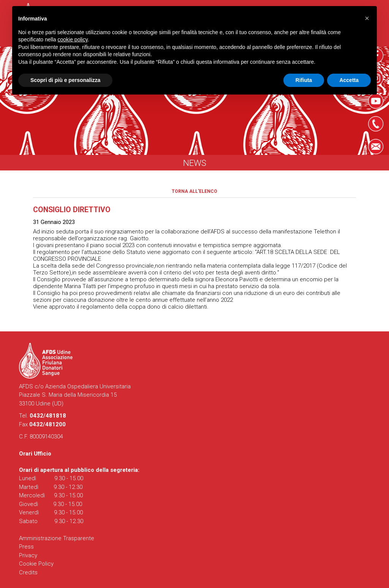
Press (26, 547)
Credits (28, 572)
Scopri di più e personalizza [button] (65, 80)
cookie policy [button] (73, 39)
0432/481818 (48, 416)
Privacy (28, 555)
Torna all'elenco (194, 191)
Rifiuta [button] (304, 80)
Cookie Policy (36, 564)
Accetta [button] (349, 80)
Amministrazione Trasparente (57, 538)
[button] (367, 18)
